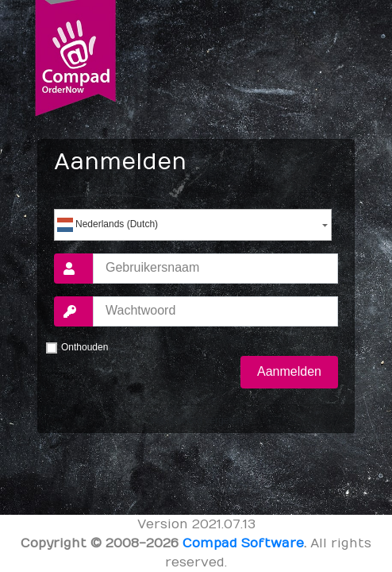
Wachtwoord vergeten (196, 420)
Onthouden (85, 347)
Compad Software (243, 543)
